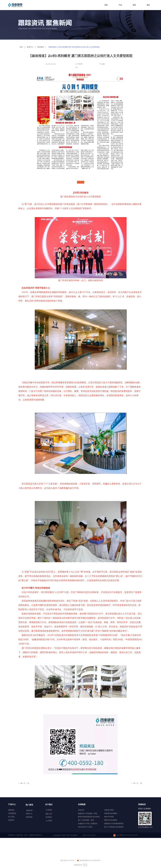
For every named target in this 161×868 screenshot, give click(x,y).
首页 (21, 47)
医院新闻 (41, 47)
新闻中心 (30, 47)
